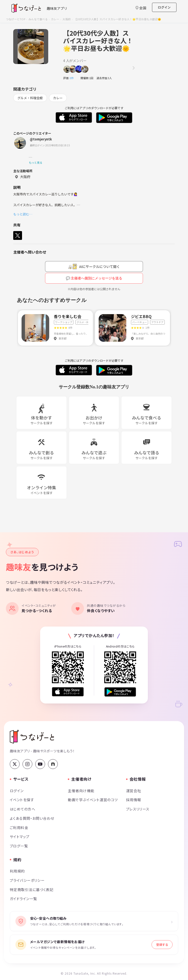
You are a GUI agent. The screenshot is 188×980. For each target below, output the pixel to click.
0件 (73, 78)
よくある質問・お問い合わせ (32, 818)
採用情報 (134, 800)
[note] (53, 764)
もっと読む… (23, 214)
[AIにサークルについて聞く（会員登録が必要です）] (94, 266)
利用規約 (17, 871)
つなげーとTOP (16, 19)
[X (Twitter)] (15, 764)
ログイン (164, 7)
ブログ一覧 (19, 846)
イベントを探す (22, 800)
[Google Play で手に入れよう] (120, 692)
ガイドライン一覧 (23, 899)
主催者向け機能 (81, 791)
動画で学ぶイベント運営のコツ (93, 800)
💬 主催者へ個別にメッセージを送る (94, 278)
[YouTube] (40, 764)
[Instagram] (27, 764)
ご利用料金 (19, 827)
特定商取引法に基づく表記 (32, 889)
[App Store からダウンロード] (68, 692)
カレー (55, 19)
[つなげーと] (32, 737)
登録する (162, 944)
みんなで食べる (38, 19)
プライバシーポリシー (27, 880)
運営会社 (134, 791)
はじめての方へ (23, 809)
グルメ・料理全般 (30, 98)
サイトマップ (20, 836)
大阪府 (67, 19)
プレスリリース (138, 809)
